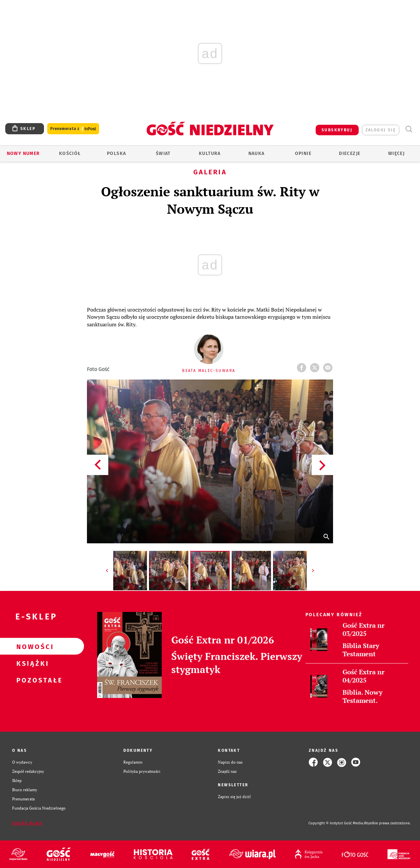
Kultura (210, 153)
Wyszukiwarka (409, 129)
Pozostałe (31, 680)
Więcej (396, 153)
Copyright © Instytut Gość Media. (336, 823)
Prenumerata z (73, 129)
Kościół (70, 153)
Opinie (303, 153)
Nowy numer (23, 153)
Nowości (31, 646)
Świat (163, 153)
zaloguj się (381, 130)
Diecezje (350, 153)
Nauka (257, 153)
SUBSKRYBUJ (337, 130)
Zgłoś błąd (27, 823)
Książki (31, 663)
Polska (116, 153)
